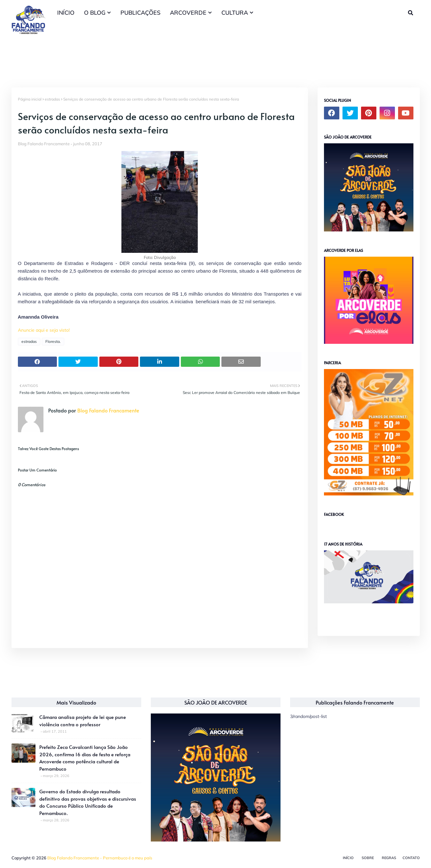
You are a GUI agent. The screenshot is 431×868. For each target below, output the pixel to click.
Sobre (368, 858)
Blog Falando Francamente (44, 144)
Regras (389, 858)
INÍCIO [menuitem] (66, 13)
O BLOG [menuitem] (95, 13)
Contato (411, 858)
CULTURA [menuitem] (235, 13)
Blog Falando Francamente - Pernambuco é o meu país (100, 858)
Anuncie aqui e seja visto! (44, 330)
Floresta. (53, 341)
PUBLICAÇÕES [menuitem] (140, 13)
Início (348, 858)
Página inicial (30, 99)
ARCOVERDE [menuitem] (188, 13)
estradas (52, 99)
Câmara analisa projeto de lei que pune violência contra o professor (83, 721)
